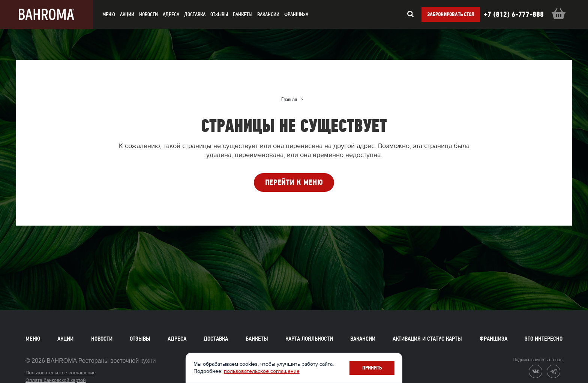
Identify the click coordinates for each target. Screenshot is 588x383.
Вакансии (268, 14)
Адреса (171, 14)
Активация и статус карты (427, 339)
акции (127, 14)
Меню (33, 339)
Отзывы (219, 14)
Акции (65, 339)
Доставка (216, 339)
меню (109, 14)
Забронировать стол (451, 14)
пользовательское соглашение (263, 371)
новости (148, 14)
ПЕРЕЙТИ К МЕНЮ (294, 182)
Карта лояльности (309, 339)
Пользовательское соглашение (61, 373)
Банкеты (243, 14)
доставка (195, 14)
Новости (102, 339)
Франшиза (296, 14)
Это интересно (544, 339)
